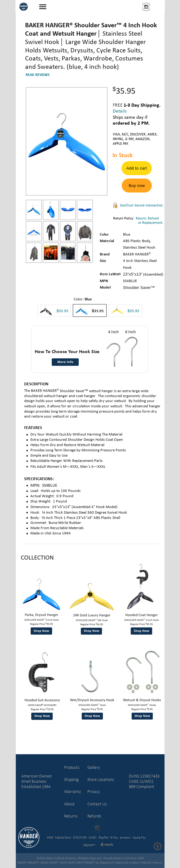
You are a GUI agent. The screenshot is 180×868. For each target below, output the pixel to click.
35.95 (135, 311)
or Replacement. (138, 223)
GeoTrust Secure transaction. (142, 206)
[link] (126, 815)
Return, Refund (147, 219)
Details (120, 111)
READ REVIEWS (38, 75)
